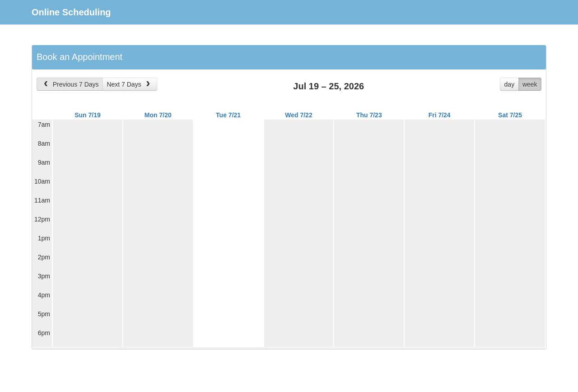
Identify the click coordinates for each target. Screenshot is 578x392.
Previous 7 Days (70, 84)
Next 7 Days (129, 84)
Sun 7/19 (88, 115)
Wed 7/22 (298, 115)
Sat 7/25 (510, 115)
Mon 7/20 (158, 115)
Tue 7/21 (228, 115)
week (530, 84)
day (510, 84)
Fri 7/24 (440, 115)
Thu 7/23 (369, 115)
